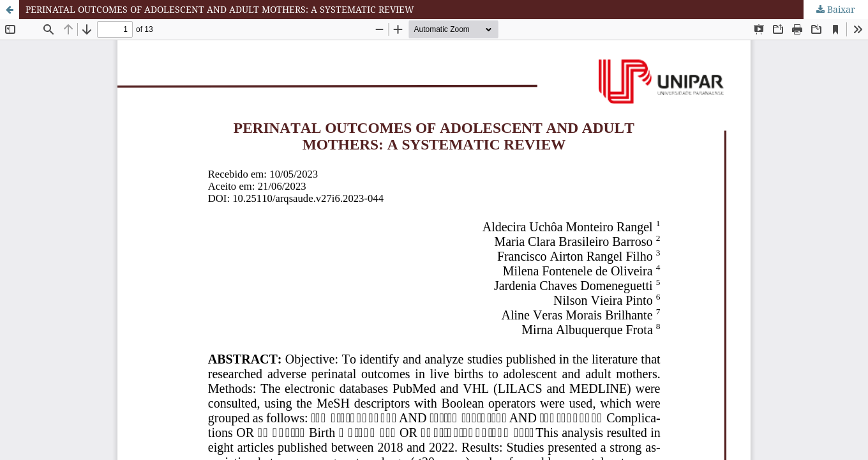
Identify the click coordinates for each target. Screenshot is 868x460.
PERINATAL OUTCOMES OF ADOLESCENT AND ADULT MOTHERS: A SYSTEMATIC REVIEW (220, 9)
